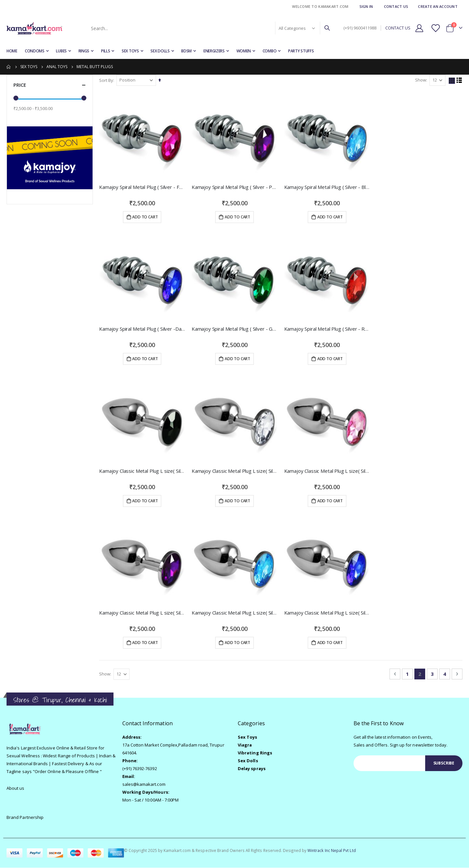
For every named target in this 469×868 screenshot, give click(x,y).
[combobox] (210, 28)
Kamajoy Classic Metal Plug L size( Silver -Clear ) (235, 471)
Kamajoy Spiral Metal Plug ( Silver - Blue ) (327, 187)
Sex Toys (29, 67)
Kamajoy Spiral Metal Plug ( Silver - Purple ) (235, 187)
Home (9, 67)
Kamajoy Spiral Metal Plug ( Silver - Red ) (327, 329)
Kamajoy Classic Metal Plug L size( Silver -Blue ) (235, 613)
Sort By (106, 80)
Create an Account (438, 6)
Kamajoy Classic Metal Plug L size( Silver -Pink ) (327, 471)
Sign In (366, 6)
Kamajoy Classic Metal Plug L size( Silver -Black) (142, 471)
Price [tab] (50, 85)
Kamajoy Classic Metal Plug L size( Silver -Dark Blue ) (327, 613)
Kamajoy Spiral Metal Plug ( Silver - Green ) (235, 329)
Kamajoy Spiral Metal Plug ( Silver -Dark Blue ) (142, 329)
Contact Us (396, 6)
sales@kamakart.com (144, 785)
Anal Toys (57, 67)
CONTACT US (398, 28)
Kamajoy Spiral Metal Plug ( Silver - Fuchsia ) (142, 187)
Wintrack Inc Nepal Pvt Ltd (332, 851)
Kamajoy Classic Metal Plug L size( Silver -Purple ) (142, 613)
